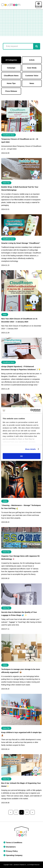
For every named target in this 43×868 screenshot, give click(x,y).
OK (21, 456)
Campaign (11, 68)
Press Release (11, 91)
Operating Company (13, 855)
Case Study (32, 68)
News (32, 83)
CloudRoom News (11, 76)
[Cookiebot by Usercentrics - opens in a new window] (31, 410)
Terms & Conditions (13, 842)
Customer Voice (32, 76)
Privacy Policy (11, 851)
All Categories (11, 60)
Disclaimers (10, 847)
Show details (30, 449)
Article (32, 60)
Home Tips (11, 83)
